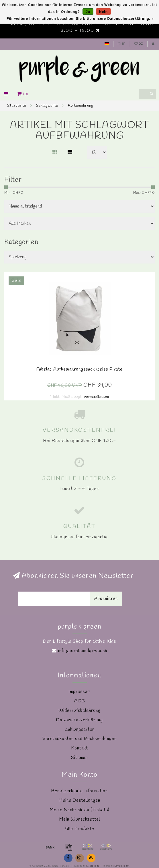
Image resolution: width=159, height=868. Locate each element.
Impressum (79, 692)
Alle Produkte (79, 829)
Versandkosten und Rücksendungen (79, 739)
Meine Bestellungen (79, 800)
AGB (80, 701)
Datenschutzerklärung (79, 720)
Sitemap (79, 758)
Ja (88, 12)
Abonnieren (106, 599)
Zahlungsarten (80, 730)
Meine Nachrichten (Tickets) (80, 810)
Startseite (17, 106)
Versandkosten (96, 397)
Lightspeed (93, 866)
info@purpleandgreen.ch (83, 651)
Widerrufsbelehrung (79, 711)
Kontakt (79, 748)
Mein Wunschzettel (80, 819)
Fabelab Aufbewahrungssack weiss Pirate (79, 369)
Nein (103, 12)
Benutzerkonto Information (79, 791)
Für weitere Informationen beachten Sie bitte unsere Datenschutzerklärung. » (80, 19)
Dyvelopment (122, 866)
